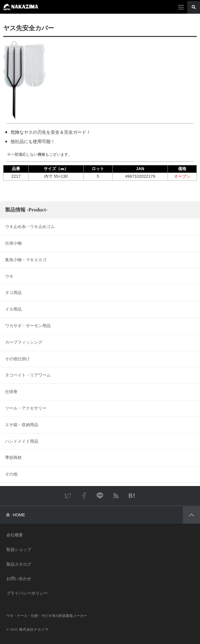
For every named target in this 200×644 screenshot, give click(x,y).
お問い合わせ (19, 579)
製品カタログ (19, 564)
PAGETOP (191, 515)
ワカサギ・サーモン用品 (28, 326)
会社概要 (15, 535)
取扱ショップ (19, 550)
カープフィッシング (24, 342)
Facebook (84, 496)
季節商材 (13, 458)
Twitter (68, 496)
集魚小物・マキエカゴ (26, 260)
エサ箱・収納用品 (22, 425)
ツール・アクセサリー (26, 408)
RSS (116, 496)
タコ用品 (13, 293)
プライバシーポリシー (27, 593)
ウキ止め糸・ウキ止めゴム (30, 227)
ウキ (9, 276)
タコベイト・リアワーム (28, 375)
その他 (11, 474)
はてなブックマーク (132, 496)
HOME (19, 515)
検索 (194, 7)
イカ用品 (13, 309)
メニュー (181, 7)
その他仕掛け (18, 359)
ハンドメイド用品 (22, 441)
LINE (100, 496)
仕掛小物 (13, 243)
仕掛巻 (11, 392)
